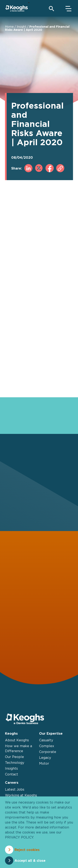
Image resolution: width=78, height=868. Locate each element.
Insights (11, 768)
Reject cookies (27, 850)
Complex (47, 746)
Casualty (46, 740)
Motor (44, 763)
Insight (22, 27)
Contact (12, 774)
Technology (15, 763)
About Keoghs (17, 740)
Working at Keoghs (21, 795)
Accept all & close (30, 861)
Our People (14, 757)
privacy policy (19, 837)
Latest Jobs (15, 789)
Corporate (48, 752)
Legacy (45, 758)
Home (9, 27)
